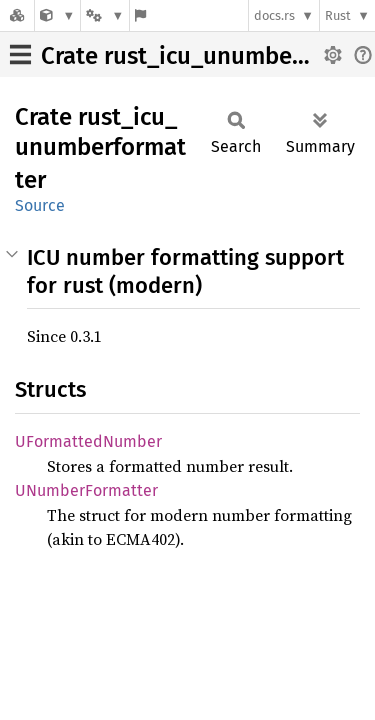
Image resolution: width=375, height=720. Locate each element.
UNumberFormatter (86, 490)
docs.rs (274, 15)
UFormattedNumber (88, 441)
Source (40, 205)
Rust (338, 15)
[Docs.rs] (17, 15)
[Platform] (105, 15)
